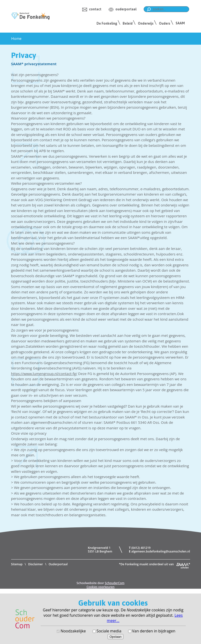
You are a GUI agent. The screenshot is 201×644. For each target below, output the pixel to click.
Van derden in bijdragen (154, 631)
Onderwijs (146, 23)
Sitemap (17, 564)
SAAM (180, 23)
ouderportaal (126, 9)
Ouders (165, 23)
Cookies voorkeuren (101, 587)
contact (95, 9)
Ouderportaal (58, 564)
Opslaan (116, 637)
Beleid (128, 23)
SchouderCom (115, 583)
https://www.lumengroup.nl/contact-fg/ (44, 374)
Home (16, 39)
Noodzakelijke (73, 631)
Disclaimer (35, 564)
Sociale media (109, 631)
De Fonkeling (107, 23)
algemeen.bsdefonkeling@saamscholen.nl (161, 551)
